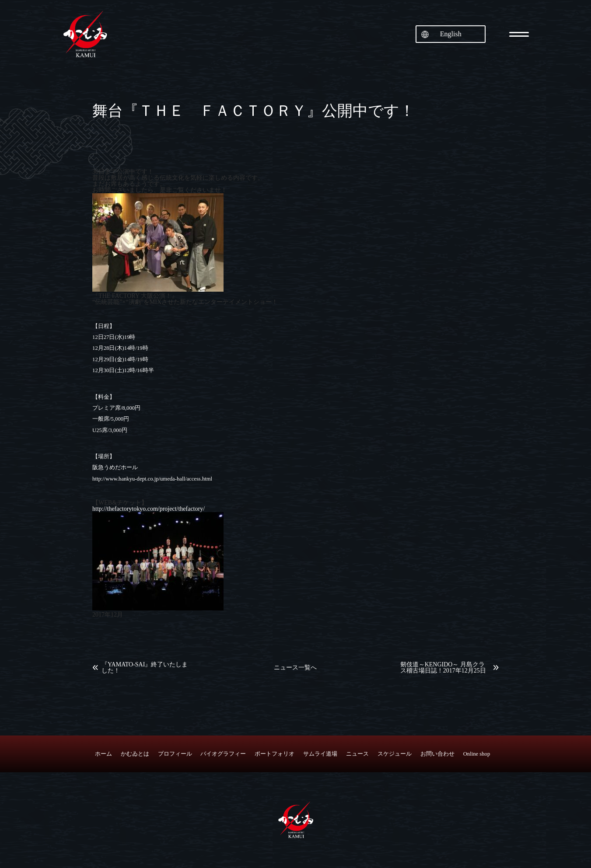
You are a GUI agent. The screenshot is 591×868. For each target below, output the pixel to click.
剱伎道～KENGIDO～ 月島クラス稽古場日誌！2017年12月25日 (443, 668)
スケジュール (395, 754)
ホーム (103, 754)
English (451, 34)
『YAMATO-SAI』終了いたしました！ (145, 668)
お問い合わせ (437, 754)
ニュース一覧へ (295, 668)
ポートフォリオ (275, 754)
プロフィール (175, 754)
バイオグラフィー (223, 754)
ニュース (357, 754)
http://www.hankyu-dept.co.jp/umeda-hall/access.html (152, 479)
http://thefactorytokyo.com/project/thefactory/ (149, 509)
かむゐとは (135, 754)
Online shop (477, 754)
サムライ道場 (320, 754)
